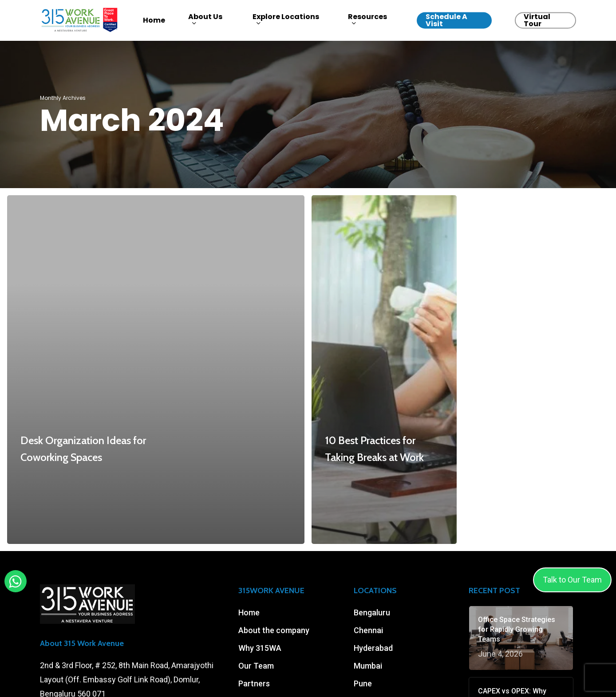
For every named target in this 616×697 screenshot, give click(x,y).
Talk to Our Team (572, 580)
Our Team (256, 666)
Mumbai (368, 666)
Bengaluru (372, 612)
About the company (274, 630)
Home (249, 612)
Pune (363, 683)
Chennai (368, 630)
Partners (254, 683)
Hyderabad (373, 648)
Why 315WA (260, 648)
